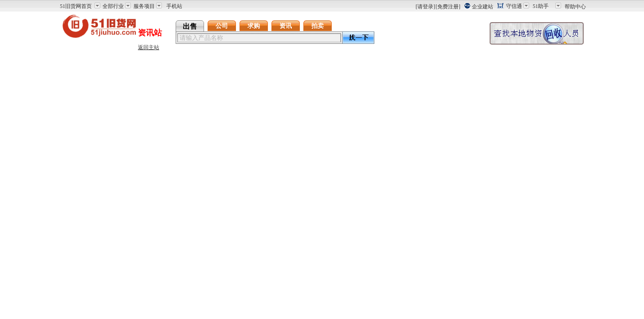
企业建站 (483, 7)
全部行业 (113, 6)
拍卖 (318, 26)
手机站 (174, 6)
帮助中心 (575, 7)
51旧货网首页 (76, 6)
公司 (222, 26)
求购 (254, 26)
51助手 (541, 6)
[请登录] (425, 7)
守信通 (514, 6)
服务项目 (144, 6)
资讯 (286, 26)
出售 (190, 26)
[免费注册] (448, 7)
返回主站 (149, 47)
